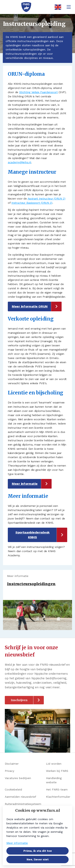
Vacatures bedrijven (18, 778)
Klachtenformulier (58, 797)
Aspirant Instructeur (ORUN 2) (46, 199)
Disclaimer (12, 764)
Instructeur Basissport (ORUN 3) (32, 203)
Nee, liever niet (38, 859)
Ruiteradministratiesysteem (23, 804)
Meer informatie (25, 484)
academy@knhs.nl (19, 162)
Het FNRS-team (57, 789)
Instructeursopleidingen (31, 584)
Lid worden (54, 764)
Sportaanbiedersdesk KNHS (32, 535)
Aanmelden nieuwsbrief (20, 797)
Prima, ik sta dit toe (38, 851)
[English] (57, 7)
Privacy (9, 771)
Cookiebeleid (13, 789)
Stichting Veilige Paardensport (38, 92)
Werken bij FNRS (57, 771)
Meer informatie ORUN (30, 306)
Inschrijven (19, 700)
